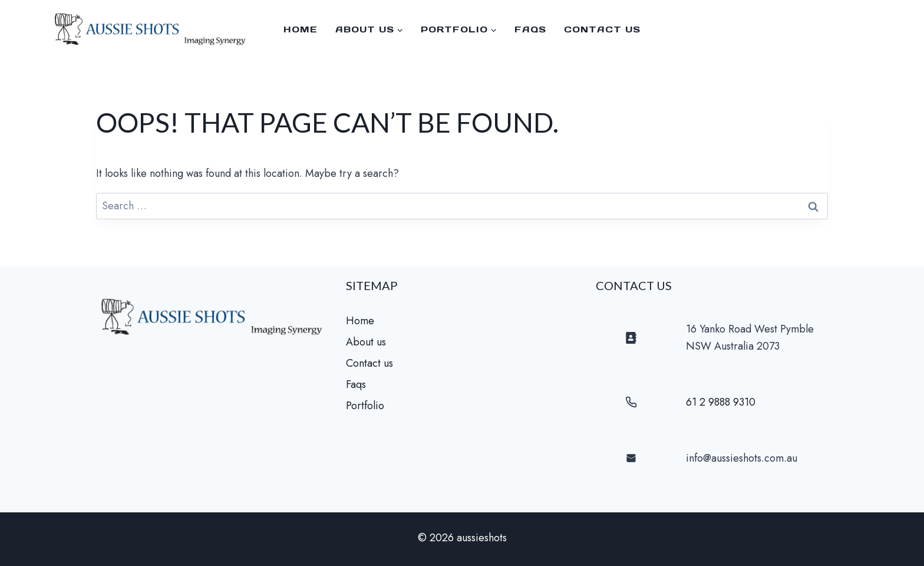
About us (366, 342)
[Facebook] (900, 29)
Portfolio (365, 406)
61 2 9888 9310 (721, 402)
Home (301, 29)
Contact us (602, 29)
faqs (530, 29)
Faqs (356, 384)
